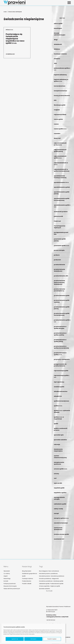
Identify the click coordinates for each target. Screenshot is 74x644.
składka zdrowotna (62, 392)
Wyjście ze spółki (54, 586)
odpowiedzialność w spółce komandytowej (62, 171)
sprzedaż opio (62, 436)
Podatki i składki (26, 584)
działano (62, 50)
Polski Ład (62, 222)
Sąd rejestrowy (62, 383)
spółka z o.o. (62, 407)
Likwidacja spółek (57, 581)
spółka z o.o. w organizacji (62, 419)
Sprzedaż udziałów (44, 589)
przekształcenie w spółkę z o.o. (62, 355)
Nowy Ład (62, 139)
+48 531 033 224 (51, 620)
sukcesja (62, 445)
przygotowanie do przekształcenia (62, 366)
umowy (62, 475)
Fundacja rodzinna (27, 579)
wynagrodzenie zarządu (62, 499)
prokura (62, 256)
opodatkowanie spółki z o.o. (62, 207)
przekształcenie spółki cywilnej (62, 302)
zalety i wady (62, 510)
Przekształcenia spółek (56, 584)
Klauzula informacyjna (10, 586)
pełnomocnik (62, 217)
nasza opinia (62, 120)
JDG (62, 64)
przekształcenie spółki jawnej (62, 309)
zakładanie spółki (62, 505)
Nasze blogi (7, 579)
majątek (62, 111)
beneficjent (62, 29)
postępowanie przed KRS (62, 234)
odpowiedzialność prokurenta (62, 145)
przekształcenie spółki (62, 296)
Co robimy (7, 574)
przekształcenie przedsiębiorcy (62, 291)
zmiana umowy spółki (62, 535)
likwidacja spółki (62, 106)
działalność (62, 45)
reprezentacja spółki (62, 372)
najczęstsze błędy (62, 115)
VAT (62, 479)
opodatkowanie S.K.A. (62, 183)
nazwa (62, 125)
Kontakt (6, 581)
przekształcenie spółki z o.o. (62, 322)
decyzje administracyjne (62, 35)
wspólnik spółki (62, 489)
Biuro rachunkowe (53, 571)
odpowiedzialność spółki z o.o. (62, 158)
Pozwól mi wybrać (52, 639)
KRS (62, 101)
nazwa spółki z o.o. (62, 130)
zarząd (62, 514)
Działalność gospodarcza (29, 574)
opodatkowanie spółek (62, 188)
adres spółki (62, 24)
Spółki (24, 576)
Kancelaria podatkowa (56, 576)
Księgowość (54, 579)
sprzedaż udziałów (62, 441)
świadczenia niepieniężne (62, 451)
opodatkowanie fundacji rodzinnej (62, 178)
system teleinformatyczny (62, 458)
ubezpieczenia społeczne (62, 464)
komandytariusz (62, 87)
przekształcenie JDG (62, 277)
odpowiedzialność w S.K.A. (62, 165)
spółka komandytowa (62, 402)
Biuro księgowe (43, 571)
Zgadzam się (15, 639)
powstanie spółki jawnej (62, 241)
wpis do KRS (62, 484)
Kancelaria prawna (44, 576)
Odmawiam (33, 639)
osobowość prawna (62, 213)
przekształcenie (62, 265)
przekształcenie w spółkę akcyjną (62, 328)
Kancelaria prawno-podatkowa (47, 574)
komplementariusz (62, 92)
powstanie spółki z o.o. (62, 246)
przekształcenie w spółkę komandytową (62, 348)
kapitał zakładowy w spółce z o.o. (62, 81)
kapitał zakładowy (62, 76)
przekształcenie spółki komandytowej (62, 315)
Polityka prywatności (10, 584)
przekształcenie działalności (62, 271)
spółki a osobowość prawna (62, 430)
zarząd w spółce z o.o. (62, 519)
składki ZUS (62, 397)
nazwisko (62, 134)
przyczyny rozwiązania (62, 360)
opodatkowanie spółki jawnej (62, 194)
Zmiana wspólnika (44, 586)
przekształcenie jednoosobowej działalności (62, 283)
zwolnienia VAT (62, 540)
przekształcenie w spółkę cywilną (62, 335)
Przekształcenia (27, 581)
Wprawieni (7, 571)
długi (62, 41)
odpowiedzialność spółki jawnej (62, 151)
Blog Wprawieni (26, 571)
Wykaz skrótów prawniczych (12, 589)
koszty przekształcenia (62, 96)
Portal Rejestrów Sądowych (62, 228)
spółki (62, 425)
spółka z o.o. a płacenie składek (62, 412)
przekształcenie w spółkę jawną (62, 341)
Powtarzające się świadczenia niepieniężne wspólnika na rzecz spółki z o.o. (15, 43)
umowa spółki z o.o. (62, 470)
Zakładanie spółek (44, 584)
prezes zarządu (62, 251)
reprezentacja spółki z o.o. (62, 377)
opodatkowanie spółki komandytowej (62, 200)
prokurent (62, 261)
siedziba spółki (62, 388)
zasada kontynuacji (62, 524)
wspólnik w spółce (62, 494)
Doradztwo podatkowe (45, 581)
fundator (62, 60)
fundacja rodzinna (62, 55)
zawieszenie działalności (62, 529)
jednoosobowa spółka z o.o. (62, 70)
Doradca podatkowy (44, 579)
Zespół (5, 576)
